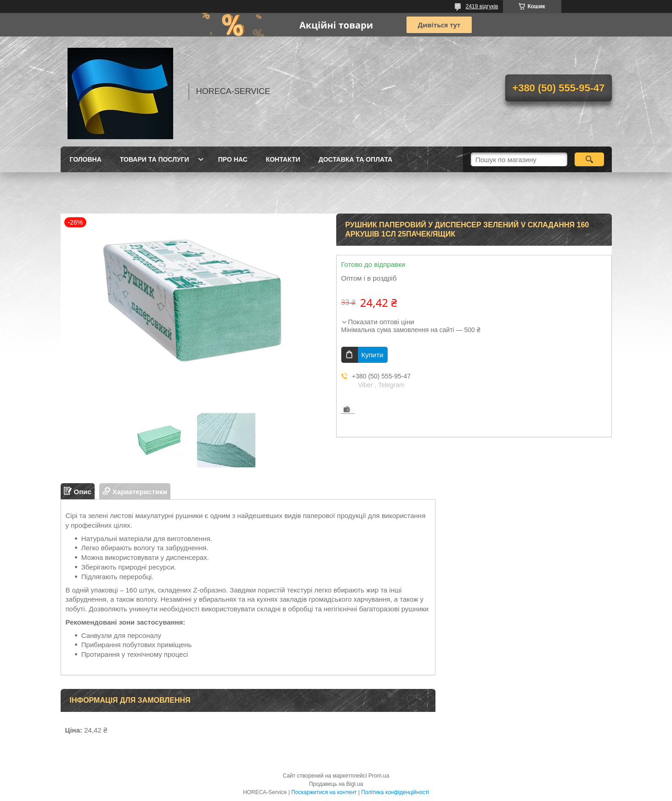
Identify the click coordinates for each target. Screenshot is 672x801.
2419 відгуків (482, 6)
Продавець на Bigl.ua (336, 784)
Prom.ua (379, 776)
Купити (373, 355)
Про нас (233, 159)
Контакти (283, 159)
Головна (86, 159)
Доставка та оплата (356, 159)
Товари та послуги (155, 159)
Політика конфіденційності (395, 792)
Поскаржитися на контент (324, 792)
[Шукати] (590, 159)
